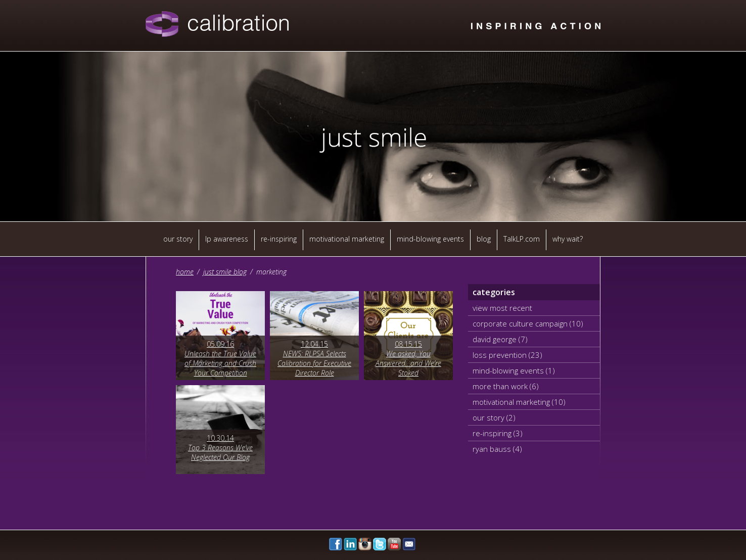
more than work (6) (506, 386)
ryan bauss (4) (497, 449)
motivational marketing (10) (519, 402)
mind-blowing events (430, 239)
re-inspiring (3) (498, 433)
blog (484, 239)
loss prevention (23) (507, 355)
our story (178, 239)
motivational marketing (347, 239)
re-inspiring (279, 239)
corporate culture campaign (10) (528, 323)
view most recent (502, 308)
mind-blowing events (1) (514, 370)
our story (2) (494, 417)
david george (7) (500, 339)
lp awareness (227, 239)
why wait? (568, 239)
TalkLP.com (522, 239)
